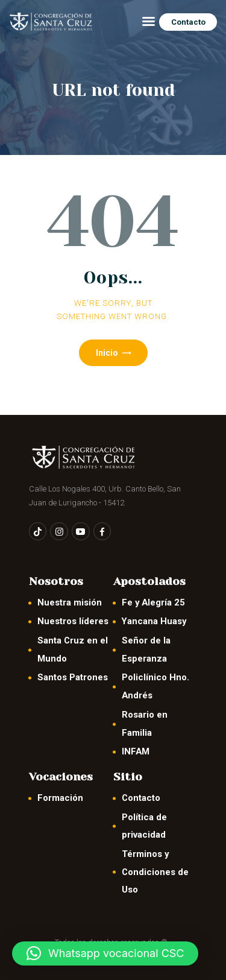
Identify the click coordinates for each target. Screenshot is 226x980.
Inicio (107, 353)
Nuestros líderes (73, 621)
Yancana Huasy (154, 621)
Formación (60, 798)
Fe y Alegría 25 (153, 602)
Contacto (141, 798)
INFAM (136, 751)
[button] (105, 953)
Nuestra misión (70, 602)
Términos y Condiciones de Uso (155, 872)
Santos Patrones (73, 677)
